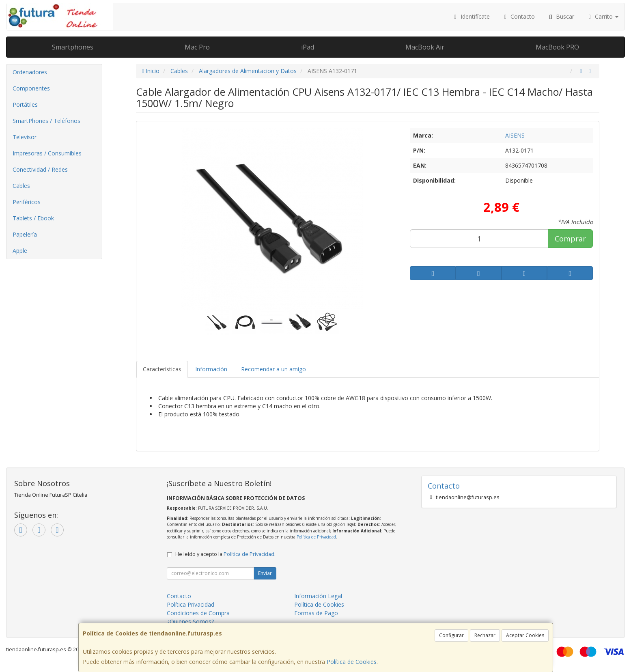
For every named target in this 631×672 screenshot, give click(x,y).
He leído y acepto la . (225, 554)
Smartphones (73, 47)
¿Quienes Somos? (190, 621)
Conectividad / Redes (40, 169)
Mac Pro (197, 47)
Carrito (603, 16)
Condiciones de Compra (198, 613)
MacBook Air (425, 47)
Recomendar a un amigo (274, 369)
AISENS (515, 135)
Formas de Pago (316, 613)
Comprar (570, 239)
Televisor (25, 137)
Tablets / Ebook (33, 218)
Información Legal (318, 596)
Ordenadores (30, 72)
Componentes (31, 88)
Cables (21, 186)
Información (211, 369)
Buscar (561, 16)
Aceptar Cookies (525, 635)
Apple (20, 251)
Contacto (519, 16)
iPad (308, 47)
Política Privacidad (191, 604)
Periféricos (27, 202)
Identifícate (471, 16)
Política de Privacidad (316, 537)
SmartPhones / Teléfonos (46, 121)
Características (162, 369)
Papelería (25, 234)
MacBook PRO (557, 47)
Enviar (265, 573)
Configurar (451, 635)
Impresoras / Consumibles (47, 153)
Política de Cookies (352, 662)
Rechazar (485, 635)
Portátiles (25, 104)
